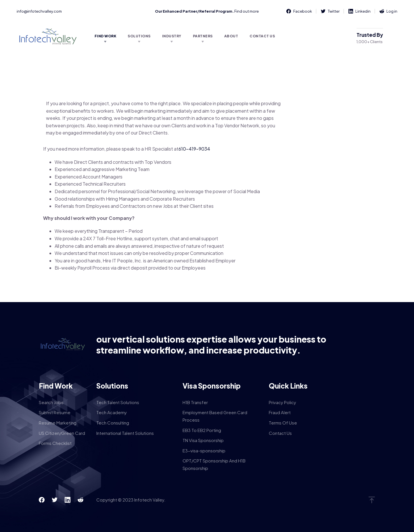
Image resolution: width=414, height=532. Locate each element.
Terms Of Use (283, 423)
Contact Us (262, 36)
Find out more (247, 11)
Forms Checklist (55, 443)
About (231, 36)
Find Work (106, 36)
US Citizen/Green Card (62, 433)
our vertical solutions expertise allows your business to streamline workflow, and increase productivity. (211, 345)
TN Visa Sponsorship (203, 440)
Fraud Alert (280, 412)
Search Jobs (51, 402)
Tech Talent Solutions (118, 402)
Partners (203, 36)
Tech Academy (112, 412)
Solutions (139, 36)
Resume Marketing (58, 423)
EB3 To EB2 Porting (202, 430)
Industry (172, 36)
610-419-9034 (194, 149)
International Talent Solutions (125, 433)
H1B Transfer (195, 402)
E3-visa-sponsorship (204, 451)
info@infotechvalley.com (39, 11)
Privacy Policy (282, 402)
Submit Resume (55, 412)
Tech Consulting (113, 423)
